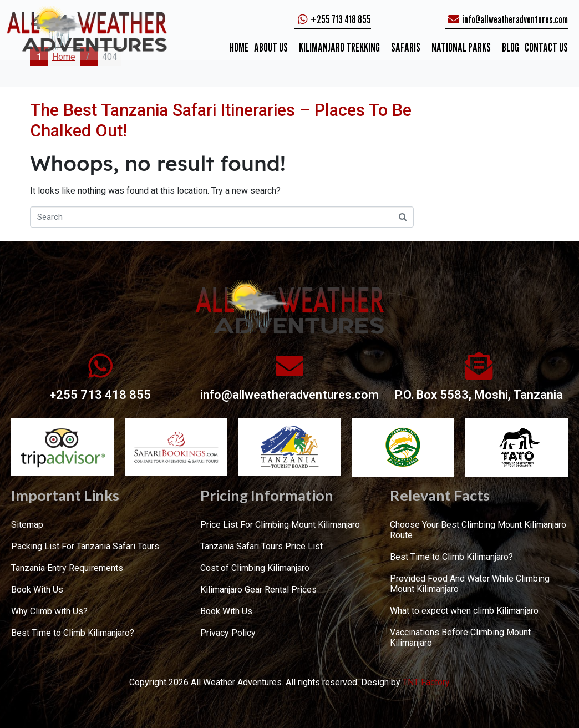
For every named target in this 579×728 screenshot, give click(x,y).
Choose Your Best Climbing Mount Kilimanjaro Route (478, 530)
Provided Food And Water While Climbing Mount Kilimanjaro (470, 584)
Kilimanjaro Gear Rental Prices (258, 590)
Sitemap (27, 525)
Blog (511, 47)
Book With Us (37, 590)
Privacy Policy (228, 633)
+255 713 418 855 (100, 395)
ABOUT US (271, 47)
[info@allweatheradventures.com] (289, 366)
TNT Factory (426, 682)
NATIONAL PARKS (461, 47)
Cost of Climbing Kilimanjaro (255, 568)
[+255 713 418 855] (100, 366)
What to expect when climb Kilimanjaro (464, 611)
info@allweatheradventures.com (289, 395)
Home (239, 47)
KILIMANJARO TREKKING (339, 47)
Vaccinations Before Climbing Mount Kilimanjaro (460, 638)
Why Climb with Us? (49, 611)
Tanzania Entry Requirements (67, 568)
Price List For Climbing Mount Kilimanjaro (280, 525)
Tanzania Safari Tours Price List (261, 546)
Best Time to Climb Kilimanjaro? (73, 633)
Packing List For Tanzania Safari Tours (85, 546)
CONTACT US (546, 47)
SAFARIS (406, 47)
